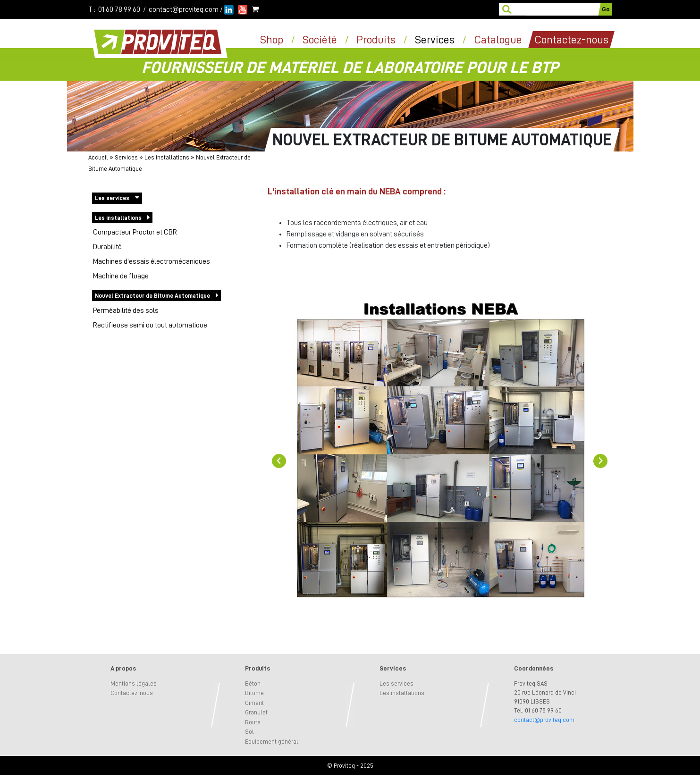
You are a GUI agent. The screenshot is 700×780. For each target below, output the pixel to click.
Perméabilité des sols (126, 310)
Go (606, 9)
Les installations (167, 157)
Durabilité (107, 247)
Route (253, 722)
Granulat (256, 712)
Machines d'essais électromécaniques (152, 261)
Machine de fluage (121, 276)
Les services (112, 198)
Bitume (254, 693)
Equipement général (272, 742)
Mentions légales (134, 684)
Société (320, 40)
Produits (376, 40)
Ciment (254, 703)
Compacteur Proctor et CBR (135, 232)
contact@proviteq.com (184, 9)
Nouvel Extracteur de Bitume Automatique (152, 296)
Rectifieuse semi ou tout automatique (150, 325)
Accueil (98, 157)
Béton (253, 684)
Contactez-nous (132, 693)
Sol (249, 732)
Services (435, 40)
